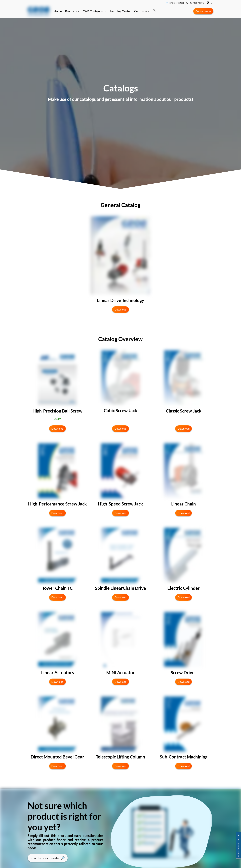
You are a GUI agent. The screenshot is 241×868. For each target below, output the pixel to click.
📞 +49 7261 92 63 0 (195, 3)
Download (120, 310)
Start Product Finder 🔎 (48, 858)
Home (58, 11)
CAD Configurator (95, 11)
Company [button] (140, 11)
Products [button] (71, 11)
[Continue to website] (38, 11)
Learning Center (120, 11)
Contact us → (203, 11)
